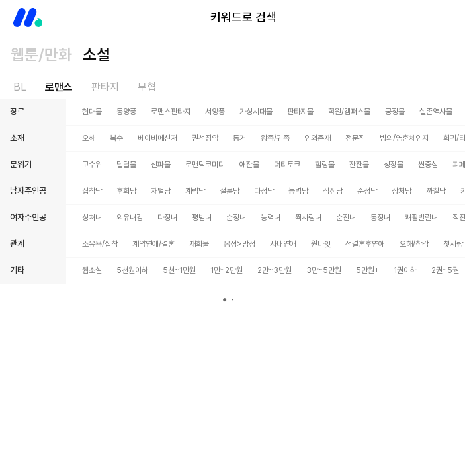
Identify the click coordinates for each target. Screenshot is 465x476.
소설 (97, 55)
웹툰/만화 (41, 55)
